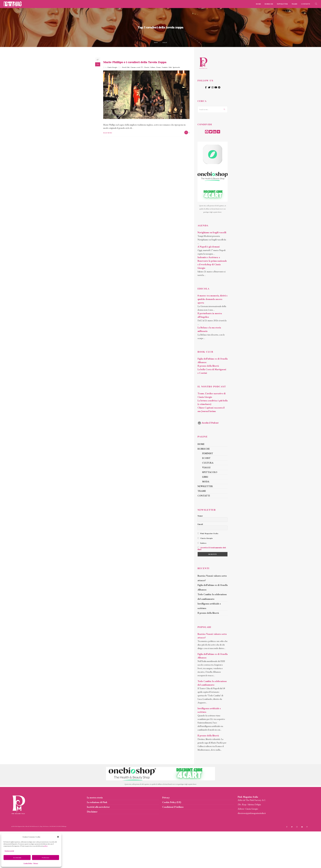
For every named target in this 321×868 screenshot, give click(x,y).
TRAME (294, 4)
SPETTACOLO (210, 472)
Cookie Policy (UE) (172, 802)
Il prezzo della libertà (208, 366)
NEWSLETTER (282, 4)
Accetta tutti (17, 858)
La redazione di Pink (97, 802)
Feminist (165, 67)
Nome (200, 516)
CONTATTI (306, 4)
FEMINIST (208, 453)
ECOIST (206, 458)
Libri (170, 67)
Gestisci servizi (9, 851)
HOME (259, 4)
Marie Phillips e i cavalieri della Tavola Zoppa (135, 62)
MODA (206, 482)
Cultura (153, 67)
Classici (147, 67)
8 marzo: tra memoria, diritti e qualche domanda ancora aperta (212, 299)
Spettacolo (176, 67)
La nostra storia (95, 798)
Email (200, 524)
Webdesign (64, 826)
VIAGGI (206, 467)
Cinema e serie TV (137, 67)
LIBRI (205, 477)
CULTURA (208, 463)
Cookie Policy (28, 863)
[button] (58, 837)
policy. (46, 846)
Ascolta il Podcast (208, 423)
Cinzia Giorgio (112, 67)
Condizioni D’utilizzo (173, 807)
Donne (159, 67)
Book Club (126, 67)
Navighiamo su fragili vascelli (212, 232)
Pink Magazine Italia (208, 533)
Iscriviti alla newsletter (98, 807)
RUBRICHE (269, 4)
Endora (202, 543)
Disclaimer (92, 812)
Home (156, 42)
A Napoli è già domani (209, 247)
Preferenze (46, 858)
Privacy (36, 863)
